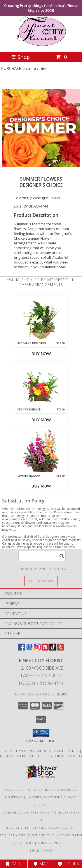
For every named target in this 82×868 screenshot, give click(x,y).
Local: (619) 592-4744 (31, 206)
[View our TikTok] (53, 649)
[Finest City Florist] (41, 45)
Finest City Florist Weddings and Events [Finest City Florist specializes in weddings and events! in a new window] (40, 751)
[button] (41, 733)
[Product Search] (42, 556)
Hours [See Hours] (68, 864)
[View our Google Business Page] (29, 649)
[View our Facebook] (21, 649)
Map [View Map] (41, 864)
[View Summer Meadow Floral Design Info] (41, 451)
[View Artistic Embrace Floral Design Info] (41, 385)
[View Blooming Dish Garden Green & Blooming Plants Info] (41, 318)
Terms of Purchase (54, 843)
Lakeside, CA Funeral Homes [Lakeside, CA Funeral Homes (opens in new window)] (29, 790)
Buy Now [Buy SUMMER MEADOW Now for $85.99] (41, 486)
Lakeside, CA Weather (20, 812)
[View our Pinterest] (45, 649)
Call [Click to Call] (14, 864)
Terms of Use (41, 850)
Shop (21, 57)
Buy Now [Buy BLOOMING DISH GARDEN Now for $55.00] (41, 354)
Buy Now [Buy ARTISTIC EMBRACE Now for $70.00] (41, 420)
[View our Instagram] (37, 649)
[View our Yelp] (61, 649)
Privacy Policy (21, 843)
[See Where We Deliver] (41, 581)
